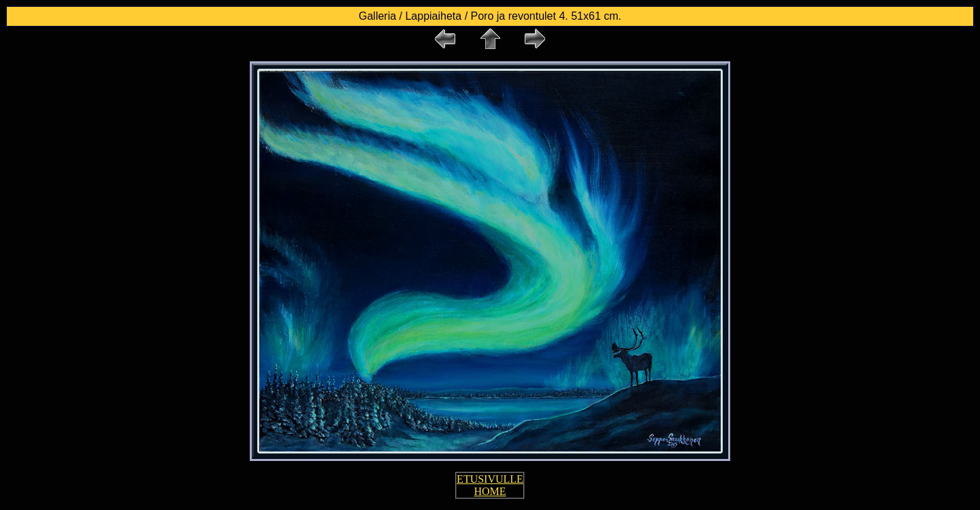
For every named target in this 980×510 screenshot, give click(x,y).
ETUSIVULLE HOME (490, 485)
